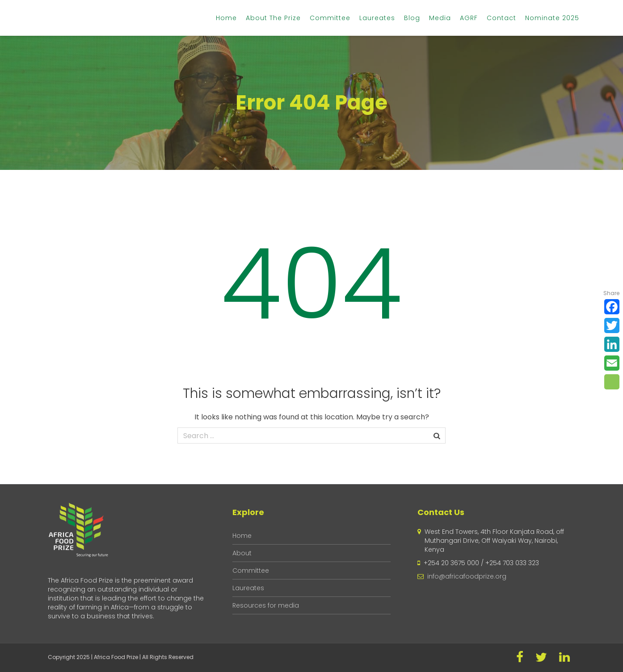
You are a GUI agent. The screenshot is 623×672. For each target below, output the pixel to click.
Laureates (248, 588)
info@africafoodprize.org (467, 576)
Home (242, 536)
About (242, 553)
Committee (251, 571)
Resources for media (266, 605)
